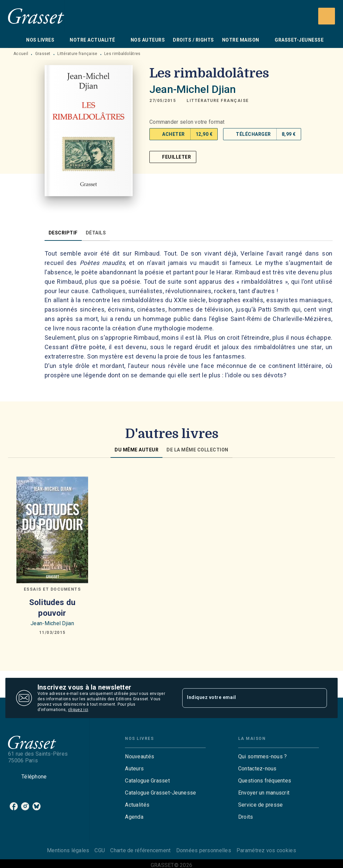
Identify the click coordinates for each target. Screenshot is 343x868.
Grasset (43, 54)
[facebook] (14, 806)
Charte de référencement (140, 850)
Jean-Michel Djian (193, 89)
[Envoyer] (319, 698)
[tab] (15, 40)
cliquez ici (78, 710)
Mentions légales (68, 850)
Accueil (21, 54)
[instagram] (25, 806)
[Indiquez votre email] (246, 698)
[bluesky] (37, 806)
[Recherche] (327, 16)
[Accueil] (36, 16)
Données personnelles (204, 850)
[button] (218, 101)
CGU (100, 850)
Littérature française (77, 54)
